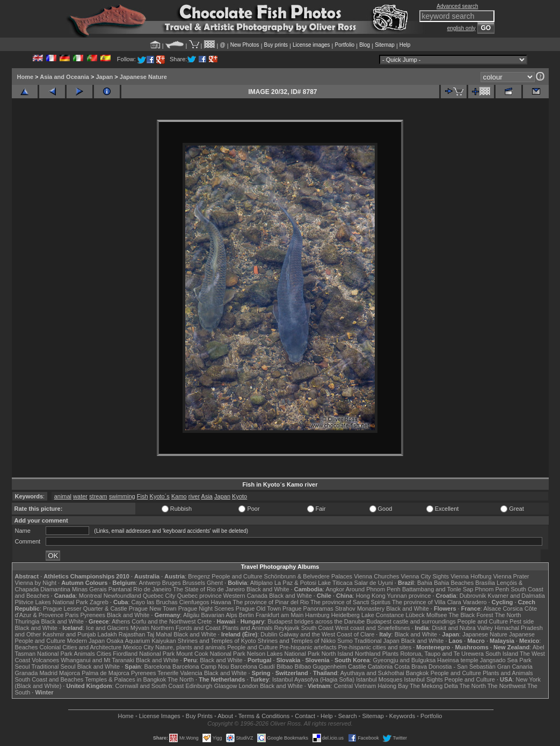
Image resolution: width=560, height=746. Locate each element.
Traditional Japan (377, 641)
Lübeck (415, 615)
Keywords (402, 716)
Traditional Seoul (54, 667)
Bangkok (417, 673)
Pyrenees (92, 615)
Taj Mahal (159, 634)
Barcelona (157, 667)
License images (311, 45)
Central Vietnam (355, 686)
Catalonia (380, 667)
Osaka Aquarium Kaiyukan (141, 641)
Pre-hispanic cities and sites (375, 647)
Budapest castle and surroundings (411, 621)
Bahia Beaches (454, 583)
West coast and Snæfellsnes (372, 628)
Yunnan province (409, 596)
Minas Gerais (89, 589)
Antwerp (149, 583)
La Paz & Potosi (295, 583)
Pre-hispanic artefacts (308, 647)
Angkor (335, 589)
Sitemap (385, 45)
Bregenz (199, 576)
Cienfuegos (194, 602)
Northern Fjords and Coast (186, 628)
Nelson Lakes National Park (283, 654)
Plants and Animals (248, 628)
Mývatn (140, 628)
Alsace (492, 609)
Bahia (425, 583)
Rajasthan (132, 634)
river (194, 496)
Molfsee (437, 615)
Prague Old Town (258, 609)
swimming (122, 496)
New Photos (245, 45)
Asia (207, 496)
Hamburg (317, 615)
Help (405, 45)
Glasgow (226, 686)
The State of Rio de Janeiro (209, 589)
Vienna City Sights (425, 576)
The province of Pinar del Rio (271, 602)
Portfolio (344, 45)
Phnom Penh (492, 589)
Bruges (172, 583)
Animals (85, 654)
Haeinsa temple (457, 660)
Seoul (23, 667)
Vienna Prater (511, 576)
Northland (368, 654)
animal (63, 496)
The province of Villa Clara (427, 602)
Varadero (475, 602)
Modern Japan (86, 641)
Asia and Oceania (64, 77)
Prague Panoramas (308, 609)
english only (461, 28)
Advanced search (457, 6)
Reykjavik (287, 628)
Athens (121, 621)
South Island (502, 654)
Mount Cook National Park (210, 654)
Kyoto (239, 496)
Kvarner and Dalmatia (516, 596)
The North (508, 615)
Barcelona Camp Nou (201, 667)
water (80, 496)
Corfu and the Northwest (163, 621)
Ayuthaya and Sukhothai (372, 673)
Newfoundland (122, 596)
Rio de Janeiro (152, 589)
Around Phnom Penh (373, 589)
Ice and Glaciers (107, 628)
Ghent (215, 583)
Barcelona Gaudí (253, 667)
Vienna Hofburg (471, 576)
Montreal (90, 596)
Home (26, 77)
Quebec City (159, 596)
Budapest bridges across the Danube (316, 621)
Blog (365, 45)
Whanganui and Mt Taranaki (97, 660)
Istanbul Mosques (379, 679)
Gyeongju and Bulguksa (404, 660)
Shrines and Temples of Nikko (297, 641)
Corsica (512, 609)
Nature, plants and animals (190, 647)
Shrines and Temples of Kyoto (217, 641)
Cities (104, 654)
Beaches (27, 647)
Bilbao (285, 667)
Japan (104, 77)
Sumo (345, 641)
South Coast (318, 628)
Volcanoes (45, 660)
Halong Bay (393, 686)
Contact (305, 716)
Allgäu (191, 615)
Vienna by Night (36, 583)
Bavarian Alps (219, 615)
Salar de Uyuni (374, 583)
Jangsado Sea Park (506, 660)
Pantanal (120, 589)
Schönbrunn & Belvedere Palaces (308, 576)
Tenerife (168, 673)
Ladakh (107, 634)
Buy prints (276, 45)
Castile (357, 667)
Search (348, 716)
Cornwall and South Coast (150, 686)
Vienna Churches (376, 576)
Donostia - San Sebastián (462, 667)
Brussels (194, 583)
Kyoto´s (160, 496)
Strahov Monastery (360, 609)
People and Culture (237, 576)
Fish (143, 496)
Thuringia (27, 621)
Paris (72, 615)
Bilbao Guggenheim (321, 667)
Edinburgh (199, 686)
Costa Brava (410, 667)
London (248, 686)
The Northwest (507, 686)
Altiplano (261, 583)
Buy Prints (199, 716)
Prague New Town (153, 609)
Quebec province (199, 596)
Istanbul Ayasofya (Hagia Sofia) (313, 679)
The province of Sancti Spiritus (350, 602)
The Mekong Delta (434, 686)
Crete (205, 621)
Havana (221, 602)
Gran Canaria (515, 667)
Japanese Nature (143, 77)
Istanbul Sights (424, 679)
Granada (27, 673)
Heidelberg (346, 615)
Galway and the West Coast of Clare (327, 634)
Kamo (179, 496)
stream (98, 496)
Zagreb (99, 602)
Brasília (485, 583)
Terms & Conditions (264, 716)
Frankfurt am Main (279, 615)
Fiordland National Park (144, 654)
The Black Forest (471, 615)
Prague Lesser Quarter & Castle (85, 609)
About (225, 716)
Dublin (269, 634)
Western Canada (245, 596)
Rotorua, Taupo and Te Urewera (442, 654)
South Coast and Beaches (49, 679)
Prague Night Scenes (206, 609)
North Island (337, 654)
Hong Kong (371, 596)
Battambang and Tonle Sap (438, 589)
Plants (391, 654)
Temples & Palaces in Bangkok (125, 679)
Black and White (268, 589)
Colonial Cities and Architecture (80, 647)
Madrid (48, 673)
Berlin (246, 615)
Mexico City (138, 647)
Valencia (191, 673)
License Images (160, 716)
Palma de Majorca (106, 673)
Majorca (70, 673)
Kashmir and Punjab (69, 634)
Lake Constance (383, 615)
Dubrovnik (473, 596)
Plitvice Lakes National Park (52, 602)
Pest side (522, 621)
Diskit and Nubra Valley (463, 628)
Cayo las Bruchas (155, 602)
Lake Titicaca (335, 583)
